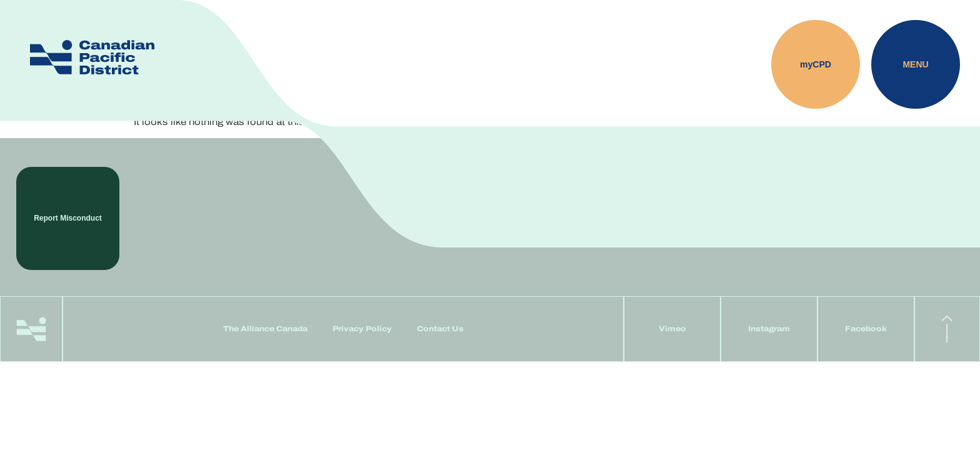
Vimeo (672, 329)
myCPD (816, 64)
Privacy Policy (362, 329)
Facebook (866, 329)
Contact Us (440, 329)
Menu (915, 64)
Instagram (769, 329)
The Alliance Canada (265, 329)
